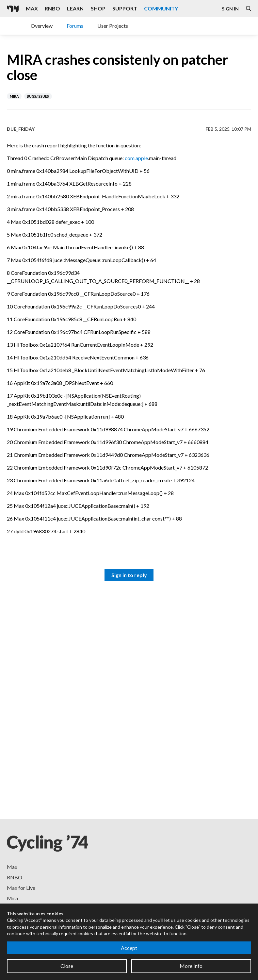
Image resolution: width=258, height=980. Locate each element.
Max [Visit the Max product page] (32, 8)
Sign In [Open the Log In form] (230, 9)
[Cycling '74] (13, 9)
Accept (129, 948)
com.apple (136, 158)
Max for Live (21, 888)
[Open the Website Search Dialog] (249, 9)
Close (67, 966)
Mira (12, 898)
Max (12, 867)
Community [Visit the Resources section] (161, 8)
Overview (42, 26)
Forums (75, 26)
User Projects (113, 26)
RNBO (15, 877)
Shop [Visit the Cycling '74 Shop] (98, 8)
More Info (191, 966)
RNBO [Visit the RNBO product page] (52, 8)
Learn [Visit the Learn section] (75, 8)
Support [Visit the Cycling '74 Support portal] (125, 8)
